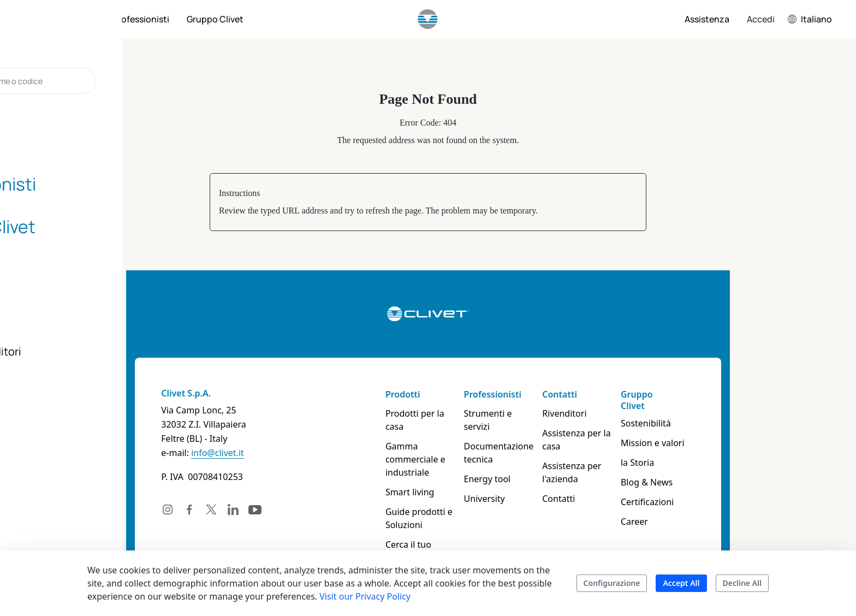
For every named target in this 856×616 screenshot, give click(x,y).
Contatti (580, 394)
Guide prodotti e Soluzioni (411, 492)
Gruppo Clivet (684, 394)
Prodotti (395, 394)
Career (668, 512)
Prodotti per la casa (417, 413)
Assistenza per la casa (596, 440)
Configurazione (612, 583)
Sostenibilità (680, 413)
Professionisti (498, 394)
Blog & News (680, 472)
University (490, 485)
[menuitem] (78, 19)
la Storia (671, 453)
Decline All (742, 583)
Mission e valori (686, 433)
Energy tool (493, 466)
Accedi (761, 19)
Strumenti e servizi (507, 413)
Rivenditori (584, 413)
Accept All (681, 583)
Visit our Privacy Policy (365, 596)
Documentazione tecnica (504, 440)
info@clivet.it (170, 453)
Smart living (402, 466)
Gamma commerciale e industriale (421, 440)
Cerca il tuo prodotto (420, 518)
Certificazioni (681, 492)
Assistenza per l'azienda (592, 472)
